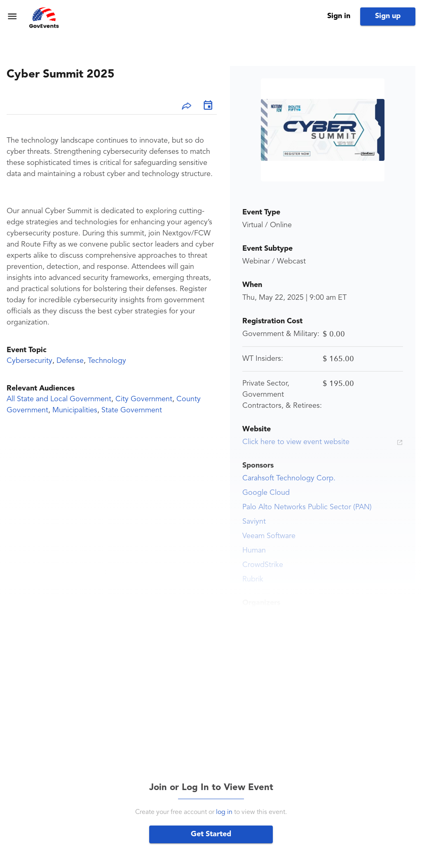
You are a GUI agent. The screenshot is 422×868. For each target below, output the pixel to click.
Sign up (388, 16)
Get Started (211, 834)
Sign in (339, 16)
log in (224, 812)
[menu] (12, 16)
